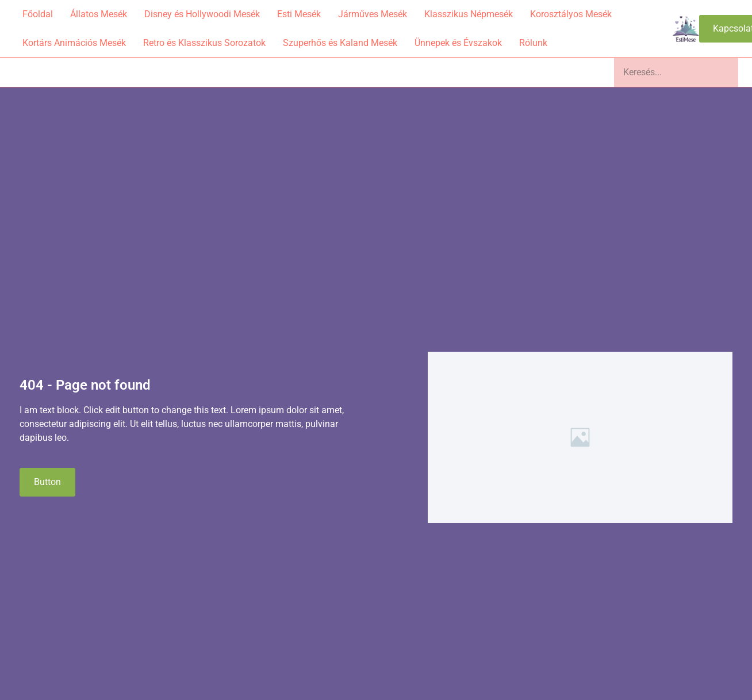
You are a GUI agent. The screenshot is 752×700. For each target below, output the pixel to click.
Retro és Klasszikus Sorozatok (204, 43)
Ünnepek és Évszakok (458, 43)
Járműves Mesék (373, 14)
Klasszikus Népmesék (469, 14)
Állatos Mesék (99, 14)
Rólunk (533, 43)
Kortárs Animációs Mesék (74, 43)
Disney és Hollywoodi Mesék (202, 14)
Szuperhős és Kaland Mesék (340, 43)
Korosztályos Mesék (571, 14)
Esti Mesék (299, 14)
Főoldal (38, 14)
